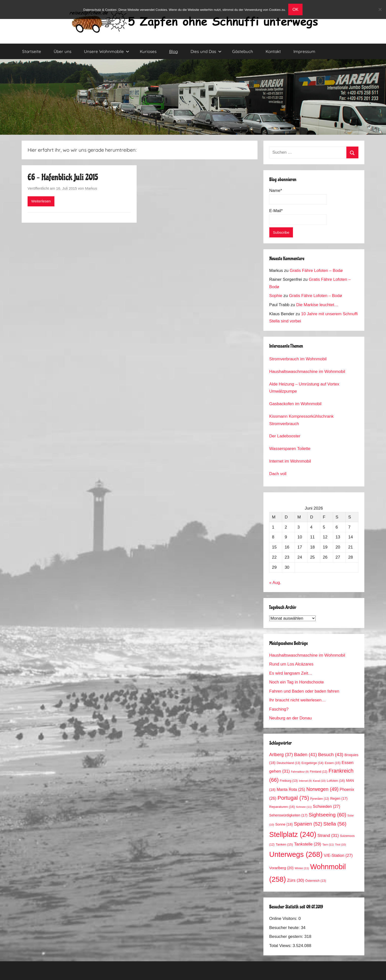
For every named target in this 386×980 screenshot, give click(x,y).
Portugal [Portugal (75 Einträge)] (293, 798)
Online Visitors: (284, 919)
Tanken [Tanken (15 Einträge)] (284, 844)
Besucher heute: (285, 928)
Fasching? (279, 709)
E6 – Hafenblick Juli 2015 (63, 177)
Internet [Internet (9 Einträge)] (305, 781)
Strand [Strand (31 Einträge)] (328, 835)
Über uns (63, 51)
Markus (91, 188)
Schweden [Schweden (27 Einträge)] (327, 806)
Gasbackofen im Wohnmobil (295, 404)
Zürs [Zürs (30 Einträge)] (296, 880)
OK (296, 9)
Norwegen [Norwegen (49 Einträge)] (322, 789)
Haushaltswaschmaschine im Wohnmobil (307, 372)
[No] (380, 9)
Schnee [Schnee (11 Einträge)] (304, 807)
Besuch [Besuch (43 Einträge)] (331, 755)
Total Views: (281, 946)
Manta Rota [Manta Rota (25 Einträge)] (291, 789)
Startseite (32, 51)
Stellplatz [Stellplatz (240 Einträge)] (293, 834)
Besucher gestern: (287, 937)
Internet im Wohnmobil (290, 461)
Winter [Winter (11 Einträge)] (302, 868)
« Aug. (275, 583)
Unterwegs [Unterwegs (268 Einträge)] (296, 854)
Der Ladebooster (285, 436)
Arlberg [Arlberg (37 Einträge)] (281, 755)
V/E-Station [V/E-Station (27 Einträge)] (338, 855)
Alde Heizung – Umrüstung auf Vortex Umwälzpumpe (304, 388)
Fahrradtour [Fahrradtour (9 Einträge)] (300, 772)
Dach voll (278, 474)
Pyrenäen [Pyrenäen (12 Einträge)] (320, 799)
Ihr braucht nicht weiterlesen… (298, 700)
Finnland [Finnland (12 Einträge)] (319, 772)
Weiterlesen (41, 201)
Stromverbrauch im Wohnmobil (298, 359)
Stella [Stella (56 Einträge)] (335, 824)
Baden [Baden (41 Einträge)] (306, 755)
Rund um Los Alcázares (291, 664)
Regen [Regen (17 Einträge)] (339, 798)
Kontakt (273, 51)
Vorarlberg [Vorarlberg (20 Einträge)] (281, 868)
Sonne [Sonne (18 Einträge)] (284, 824)
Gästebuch (243, 51)
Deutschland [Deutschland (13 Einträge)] (289, 763)
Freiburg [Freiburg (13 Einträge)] (289, 781)
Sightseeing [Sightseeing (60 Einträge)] (328, 815)
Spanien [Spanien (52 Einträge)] (308, 824)
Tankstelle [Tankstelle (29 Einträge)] (308, 844)
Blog (174, 51)
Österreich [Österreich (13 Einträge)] (316, 881)
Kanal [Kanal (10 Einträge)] (319, 781)
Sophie (276, 296)
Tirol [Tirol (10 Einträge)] (340, 845)
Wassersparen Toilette (290, 449)
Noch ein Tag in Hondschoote (297, 682)
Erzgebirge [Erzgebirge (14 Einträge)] (313, 763)
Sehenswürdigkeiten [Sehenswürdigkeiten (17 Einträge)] (288, 815)
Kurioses (148, 51)
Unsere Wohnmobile (107, 51)
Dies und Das (206, 51)
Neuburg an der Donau (291, 718)
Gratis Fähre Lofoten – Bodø (316, 271)
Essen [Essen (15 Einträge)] (333, 763)
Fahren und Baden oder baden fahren (304, 691)
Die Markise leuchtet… (317, 305)
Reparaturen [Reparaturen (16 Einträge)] (282, 807)
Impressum (304, 51)
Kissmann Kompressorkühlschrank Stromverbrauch (302, 420)
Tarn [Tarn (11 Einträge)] (328, 844)
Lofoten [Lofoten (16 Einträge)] (336, 781)
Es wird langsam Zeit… (291, 673)
